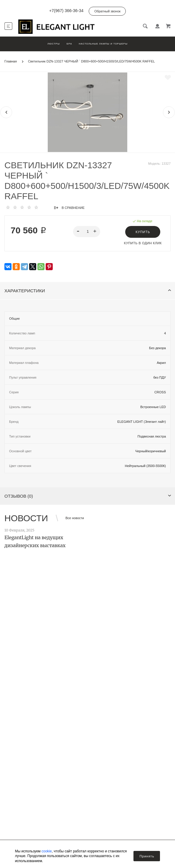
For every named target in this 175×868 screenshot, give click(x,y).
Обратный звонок (107, 11)
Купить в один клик (143, 243)
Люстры (54, 44)
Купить (143, 232)
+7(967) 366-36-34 (66, 11)
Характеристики (88, 291)
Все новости (75, 518)
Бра (69, 44)
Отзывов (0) (88, 496)
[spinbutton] (87, 232)
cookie (47, 851)
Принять (147, 856)
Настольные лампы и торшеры (103, 44)
